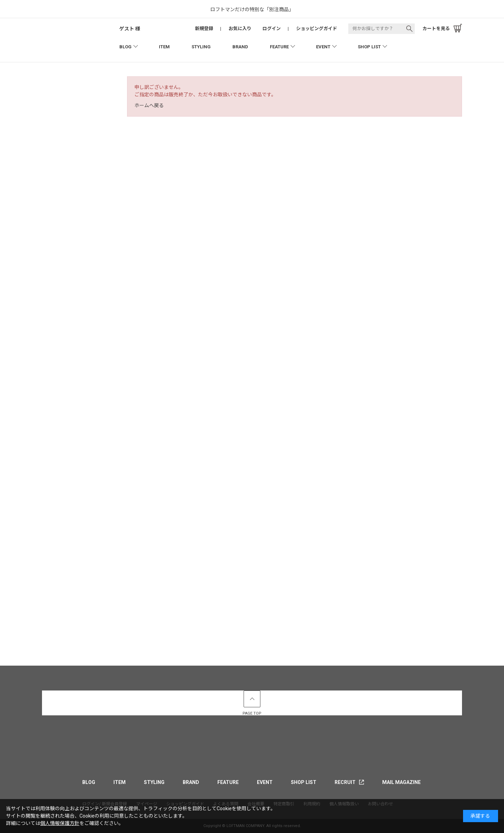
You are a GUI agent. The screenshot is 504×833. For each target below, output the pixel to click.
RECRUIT (345, 782)
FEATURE (279, 47)
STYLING (201, 47)
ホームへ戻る (149, 105)
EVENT (323, 47)
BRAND (240, 47)
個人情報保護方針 (60, 823)
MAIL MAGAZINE (401, 782)
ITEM (164, 47)
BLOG (125, 47)
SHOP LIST (369, 47)
